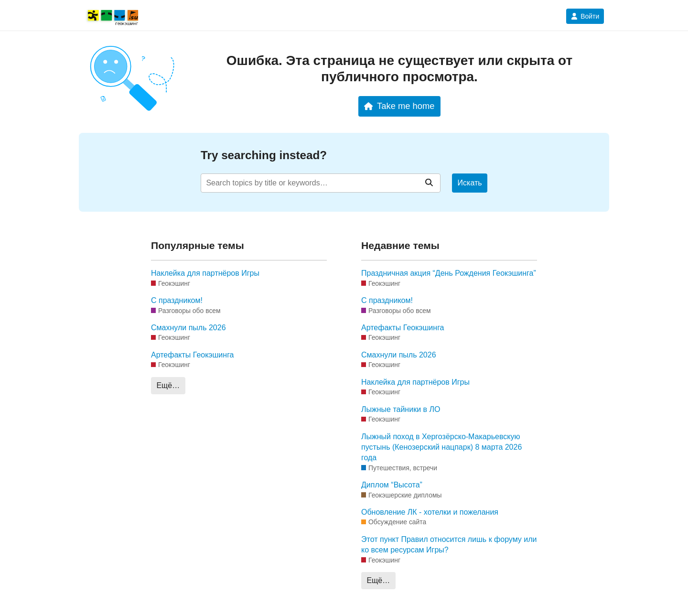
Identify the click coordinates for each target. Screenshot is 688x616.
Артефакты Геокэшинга (193, 355)
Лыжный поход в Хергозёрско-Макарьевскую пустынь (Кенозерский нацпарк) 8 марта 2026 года (441, 447)
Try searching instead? (264, 155)
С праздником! (177, 300)
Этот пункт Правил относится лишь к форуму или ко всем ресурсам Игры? (449, 545)
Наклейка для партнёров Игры (205, 273)
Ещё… (168, 385)
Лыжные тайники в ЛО (401, 409)
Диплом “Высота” (392, 485)
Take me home (399, 106)
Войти (585, 16)
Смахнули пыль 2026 (188, 328)
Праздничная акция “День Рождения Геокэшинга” (449, 273)
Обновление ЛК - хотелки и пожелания (430, 512)
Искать (470, 183)
